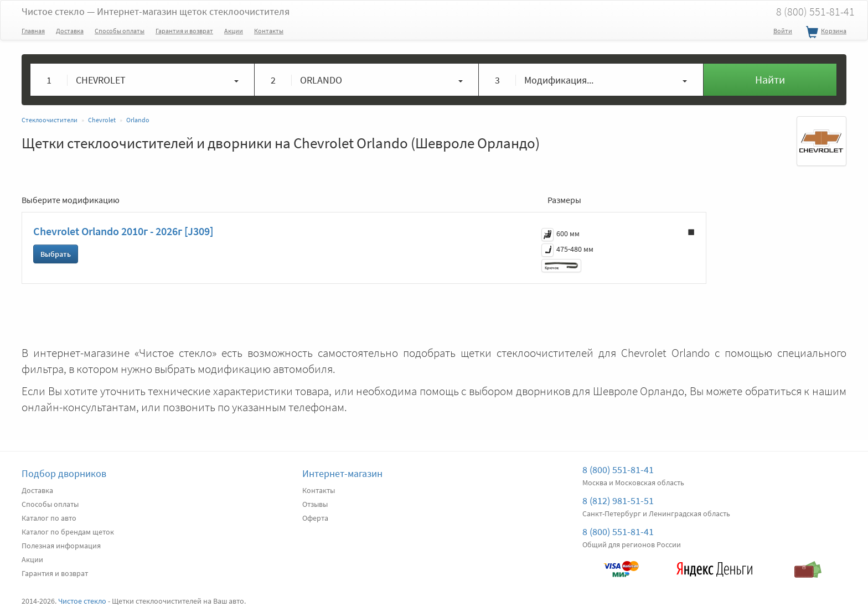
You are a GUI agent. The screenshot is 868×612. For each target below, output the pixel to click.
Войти (783, 31)
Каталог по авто (49, 518)
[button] (143, 80)
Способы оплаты (120, 31)
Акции (234, 31)
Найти (770, 79)
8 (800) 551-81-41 (815, 11)
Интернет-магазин (342, 473)
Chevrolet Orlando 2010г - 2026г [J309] (123, 231)
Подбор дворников (64, 473)
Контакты (269, 31)
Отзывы (315, 504)
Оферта (315, 518)
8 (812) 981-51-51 (618, 501)
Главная (33, 31)
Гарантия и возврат (184, 31)
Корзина (825, 33)
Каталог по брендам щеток (68, 532)
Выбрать (56, 254)
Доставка (70, 31)
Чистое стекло (156, 11)
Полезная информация (61, 546)
